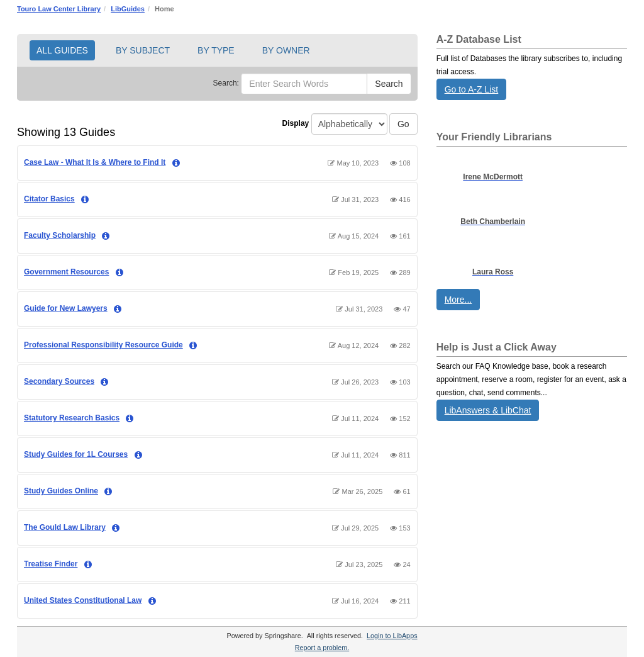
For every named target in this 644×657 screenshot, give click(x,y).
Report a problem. (322, 648)
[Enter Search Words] (304, 84)
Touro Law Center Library (59, 9)
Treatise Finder (51, 564)
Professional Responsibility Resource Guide (103, 345)
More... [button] (458, 300)
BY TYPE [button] (216, 50)
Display (296, 123)
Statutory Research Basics (72, 418)
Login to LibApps (392, 636)
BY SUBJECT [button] (143, 50)
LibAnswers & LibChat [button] (488, 410)
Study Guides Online (61, 491)
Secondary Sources (59, 381)
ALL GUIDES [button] (62, 50)
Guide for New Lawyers (66, 308)
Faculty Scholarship (60, 235)
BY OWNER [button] (286, 50)
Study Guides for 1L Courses (76, 454)
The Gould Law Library (65, 527)
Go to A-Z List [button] (472, 89)
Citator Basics (49, 199)
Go (403, 124)
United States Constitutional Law (83, 600)
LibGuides (128, 9)
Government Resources (66, 272)
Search (389, 84)
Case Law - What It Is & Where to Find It (95, 162)
